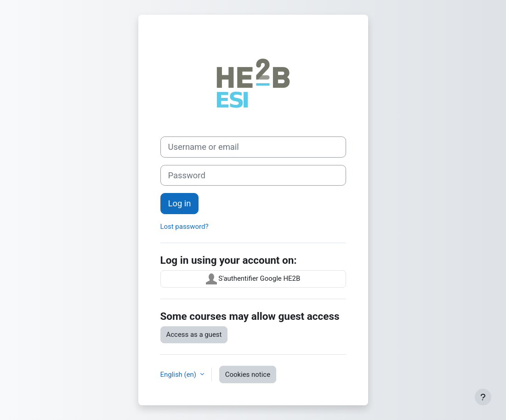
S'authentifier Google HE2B (253, 279)
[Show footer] (483, 397)
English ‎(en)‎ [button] (179, 375)
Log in (180, 203)
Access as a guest (194, 335)
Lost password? (185, 227)
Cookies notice (248, 375)
